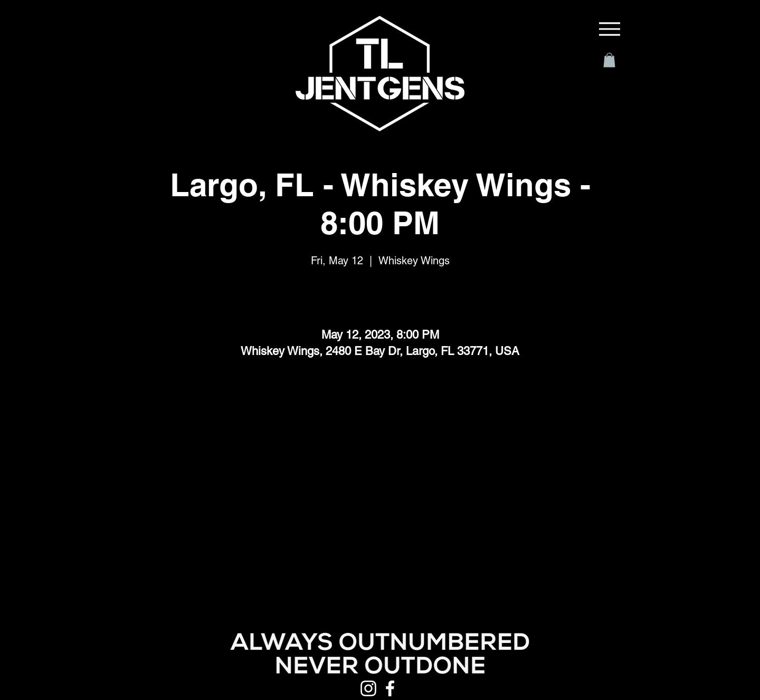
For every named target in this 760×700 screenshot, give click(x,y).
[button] (609, 60)
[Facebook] (390, 688)
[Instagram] (368, 688)
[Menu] (610, 29)
